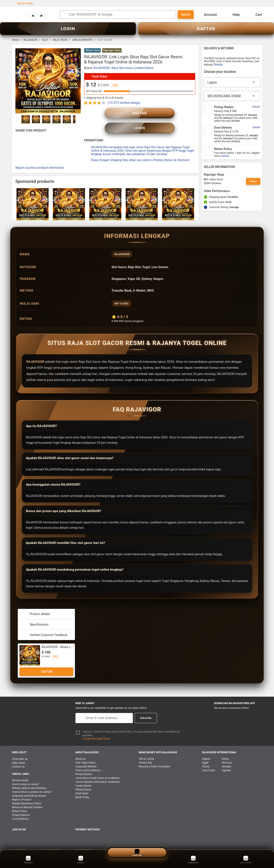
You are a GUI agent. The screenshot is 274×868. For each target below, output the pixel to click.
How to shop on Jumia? (25, 775)
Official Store (92, 50)
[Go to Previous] (18, 119)
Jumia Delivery (20, 809)
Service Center (20, 771)
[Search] (121, 15)
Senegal (227, 757)
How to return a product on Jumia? (32, 782)
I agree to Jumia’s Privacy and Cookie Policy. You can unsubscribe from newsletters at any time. (131, 724)
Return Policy (19, 802)
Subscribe (146, 708)
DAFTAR (206, 29)
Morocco (227, 753)
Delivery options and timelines (29, 778)
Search (186, 15)
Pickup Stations (21, 805)
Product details (36, 604)
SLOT (45, 40)
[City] (232, 96)
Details (218, 65)
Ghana (206, 757)
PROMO (28, 859)
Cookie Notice (83, 776)
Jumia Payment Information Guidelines (98, 772)
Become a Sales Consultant (154, 757)
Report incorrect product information (40, 158)
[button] (193, 51)
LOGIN (68, 29)
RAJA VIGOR (60, 40)
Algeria (206, 749)
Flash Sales (82, 784)
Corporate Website (86, 757)
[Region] (232, 82)
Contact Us (18, 757)
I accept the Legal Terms (96, 729)
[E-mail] (104, 708)
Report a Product (22, 790)
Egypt (205, 753)
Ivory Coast (208, 761)
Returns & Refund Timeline (27, 798)
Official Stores (83, 780)
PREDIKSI (193, 859)
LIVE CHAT (246, 859)
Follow (253, 181)
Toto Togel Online (85, 753)
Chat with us (20, 749)
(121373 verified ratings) (124, 103)
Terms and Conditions (88, 761)
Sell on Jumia (23, 3)
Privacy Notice (84, 765)
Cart (255, 15)
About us (80, 749)
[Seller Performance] (233, 191)
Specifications (35, 615)
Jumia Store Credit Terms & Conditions (97, 768)
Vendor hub (145, 753)
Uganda (226, 761)
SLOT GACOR (83, 840)
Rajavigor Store (112, 50)
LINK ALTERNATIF (82, 40)
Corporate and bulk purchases (29, 786)
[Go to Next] (78, 119)
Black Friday (82, 788)
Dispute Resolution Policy (26, 794)
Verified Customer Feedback (44, 625)
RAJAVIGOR (31, 40)
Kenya (225, 749)
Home (15, 40)
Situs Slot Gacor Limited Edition (133, 68)
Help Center (19, 753)
